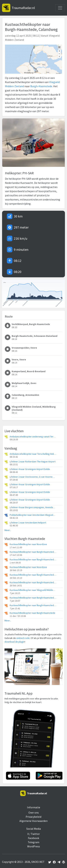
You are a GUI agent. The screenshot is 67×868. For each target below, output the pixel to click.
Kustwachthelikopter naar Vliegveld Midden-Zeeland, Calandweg (33, 590)
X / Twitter (34, 834)
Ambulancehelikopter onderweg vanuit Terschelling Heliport (33, 437)
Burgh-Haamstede (41, 86)
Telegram (33, 842)
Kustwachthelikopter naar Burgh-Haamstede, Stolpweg (33, 560)
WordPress (34, 846)
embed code (23, 638)
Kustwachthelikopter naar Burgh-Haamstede (32, 613)
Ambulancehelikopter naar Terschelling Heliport (33, 454)
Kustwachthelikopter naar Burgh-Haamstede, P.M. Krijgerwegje (33, 575)
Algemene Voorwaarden (33, 821)
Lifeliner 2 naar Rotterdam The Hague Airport (33, 462)
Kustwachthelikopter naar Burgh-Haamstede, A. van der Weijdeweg (33, 552)
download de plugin (15, 642)
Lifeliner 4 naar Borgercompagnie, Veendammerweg (33, 507)
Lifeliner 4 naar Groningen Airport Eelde (30, 469)
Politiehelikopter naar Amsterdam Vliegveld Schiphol (33, 515)
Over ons (34, 813)
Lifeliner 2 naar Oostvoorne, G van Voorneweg (33, 477)
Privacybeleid (33, 817)
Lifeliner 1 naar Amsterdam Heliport (28, 523)
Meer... (8, 530)
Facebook (33, 838)
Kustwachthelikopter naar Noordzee (28, 544)
